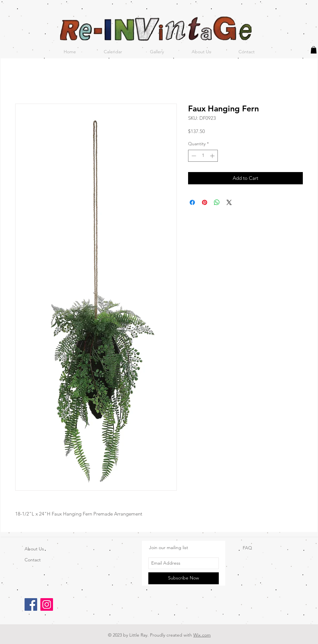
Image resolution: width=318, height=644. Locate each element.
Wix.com (202, 635)
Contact (33, 560)
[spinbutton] (203, 156)
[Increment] (213, 156)
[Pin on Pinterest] (205, 202)
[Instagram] (47, 604)
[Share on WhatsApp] (217, 202)
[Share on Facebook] (192, 202)
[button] (314, 50)
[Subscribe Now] (184, 578)
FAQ (247, 548)
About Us (34, 549)
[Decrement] (193, 156)
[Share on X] (229, 202)
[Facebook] (31, 604)
